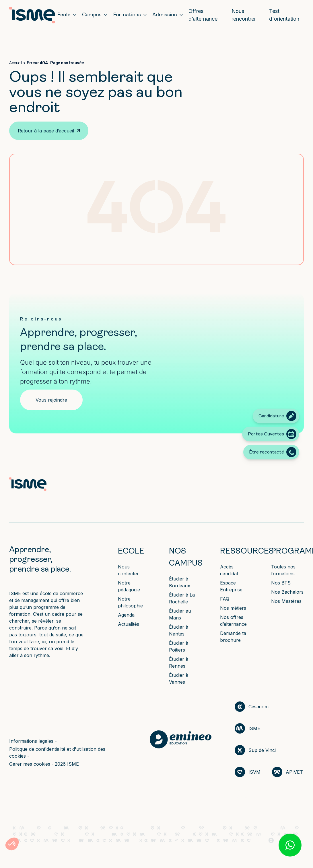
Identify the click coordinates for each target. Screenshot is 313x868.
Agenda (126, 615)
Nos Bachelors (287, 592)
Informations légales (32, 741)
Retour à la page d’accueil (46, 131)
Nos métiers (233, 608)
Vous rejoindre (51, 400)
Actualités (129, 624)
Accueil (16, 63)
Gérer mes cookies (30, 764)
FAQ (225, 599)
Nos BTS (281, 583)
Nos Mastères (286, 601)
